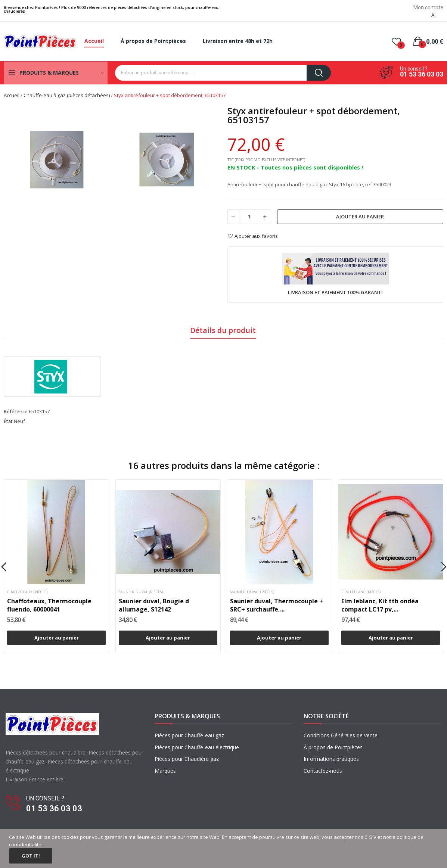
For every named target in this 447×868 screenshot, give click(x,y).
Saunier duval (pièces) (141, 592)
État (8, 421)
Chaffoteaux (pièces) (27, 592)
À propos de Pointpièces (333, 747)
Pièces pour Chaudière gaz (187, 759)
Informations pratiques (331, 759)
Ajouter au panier (360, 217)
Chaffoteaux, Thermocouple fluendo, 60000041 (49, 605)
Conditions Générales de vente (341, 735)
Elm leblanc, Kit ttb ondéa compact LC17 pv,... (380, 605)
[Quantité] (249, 217)
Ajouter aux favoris (253, 236)
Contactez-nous (323, 771)
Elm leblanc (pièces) (361, 592)
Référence (16, 411)
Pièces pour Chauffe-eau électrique (197, 747)
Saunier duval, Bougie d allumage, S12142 (154, 605)
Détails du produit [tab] (223, 330)
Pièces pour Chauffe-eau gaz (189, 735)
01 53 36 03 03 (422, 74)
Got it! (31, 856)
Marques (165, 771)
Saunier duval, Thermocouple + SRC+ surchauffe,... (277, 605)
